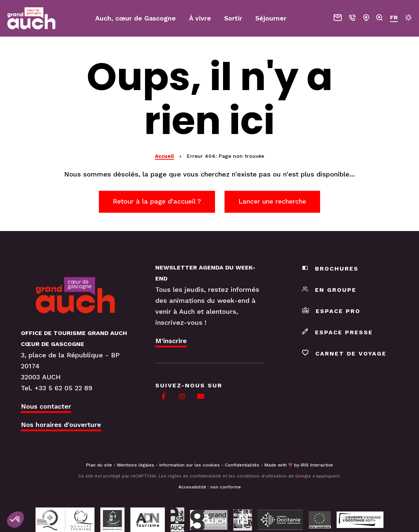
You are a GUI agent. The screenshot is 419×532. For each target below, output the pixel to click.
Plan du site (99, 465)
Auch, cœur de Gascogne (136, 18)
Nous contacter (46, 407)
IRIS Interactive (317, 465)
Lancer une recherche (275, 202)
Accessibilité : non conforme (210, 487)
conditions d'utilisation (262, 476)
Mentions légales (136, 465)
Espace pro (331, 312)
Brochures (330, 269)
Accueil (164, 156)
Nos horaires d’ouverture (61, 425)
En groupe (329, 291)
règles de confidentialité (194, 476)
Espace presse (338, 333)
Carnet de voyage (344, 354)
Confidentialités (242, 465)
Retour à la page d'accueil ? (155, 202)
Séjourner (271, 18)
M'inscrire (171, 341)
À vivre (200, 18)
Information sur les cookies (190, 465)
